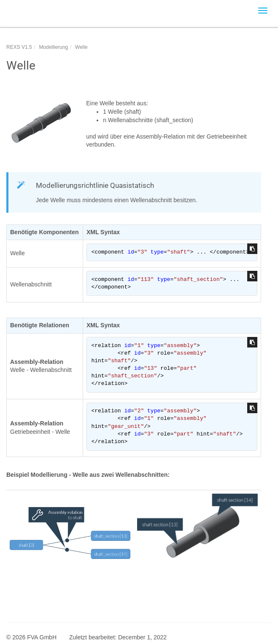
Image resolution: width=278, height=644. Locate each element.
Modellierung (53, 47)
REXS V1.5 (19, 47)
